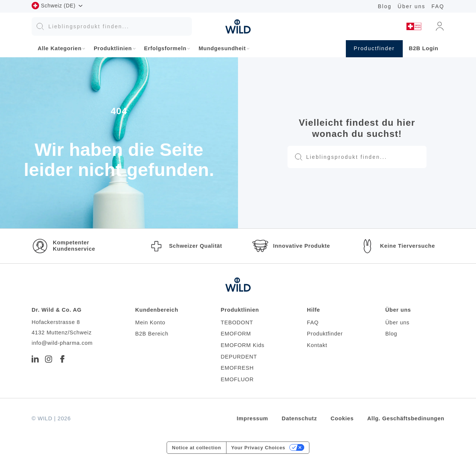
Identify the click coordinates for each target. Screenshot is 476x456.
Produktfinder (325, 334)
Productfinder (374, 48)
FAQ (438, 6)
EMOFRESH (237, 368)
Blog (385, 6)
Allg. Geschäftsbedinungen (406, 418)
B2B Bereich (152, 334)
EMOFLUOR (237, 379)
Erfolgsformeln (165, 48)
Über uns (411, 6)
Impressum (253, 418)
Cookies (342, 418)
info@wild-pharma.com (62, 343)
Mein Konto (150, 322)
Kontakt (317, 345)
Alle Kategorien (59, 48)
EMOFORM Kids (243, 345)
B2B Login (424, 48)
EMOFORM (236, 334)
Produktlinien (113, 48)
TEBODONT (237, 322)
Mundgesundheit (222, 48)
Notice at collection (196, 448)
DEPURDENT (239, 357)
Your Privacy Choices (258, 448)
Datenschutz (300, 418)
